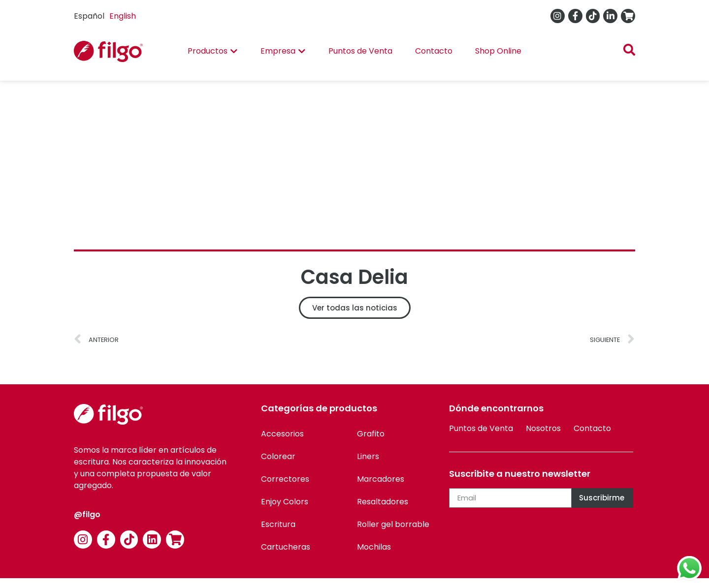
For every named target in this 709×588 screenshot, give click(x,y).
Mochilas (374, 547)
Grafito (371, 434)
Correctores (285, 479)
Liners (368, 456)
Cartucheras (286, 547)
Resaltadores (383, 502)
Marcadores (381, 479)
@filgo (87, 514)
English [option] (123, 16)
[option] (123, 16)
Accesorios (282, 434)
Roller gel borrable (393, 524)
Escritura (278, 524)
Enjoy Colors (285, 502)
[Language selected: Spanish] (107, 16)
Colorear (278, 456)
